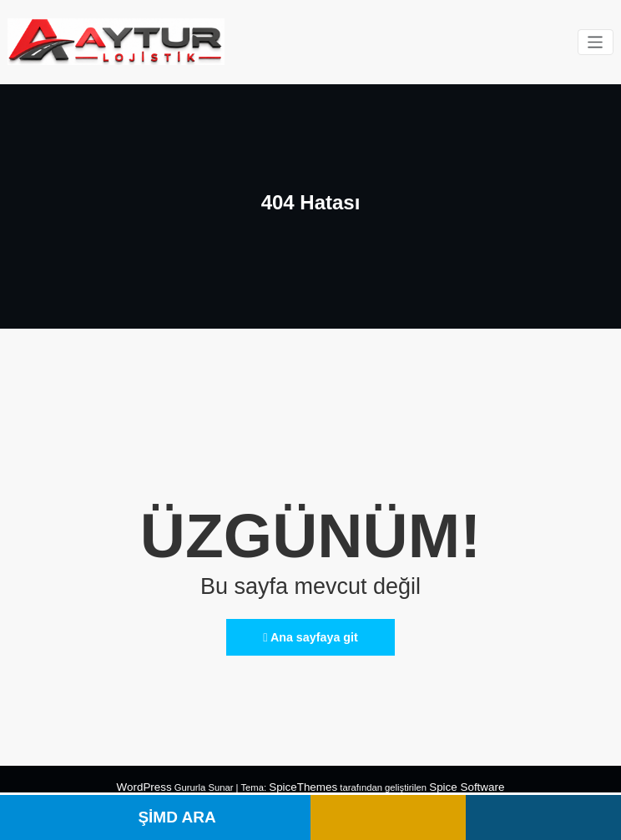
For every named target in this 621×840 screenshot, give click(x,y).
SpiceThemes (305, 779)
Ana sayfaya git (310, 632)
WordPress (156, 779)
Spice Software (457, 779)
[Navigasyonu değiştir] (596, 41)
